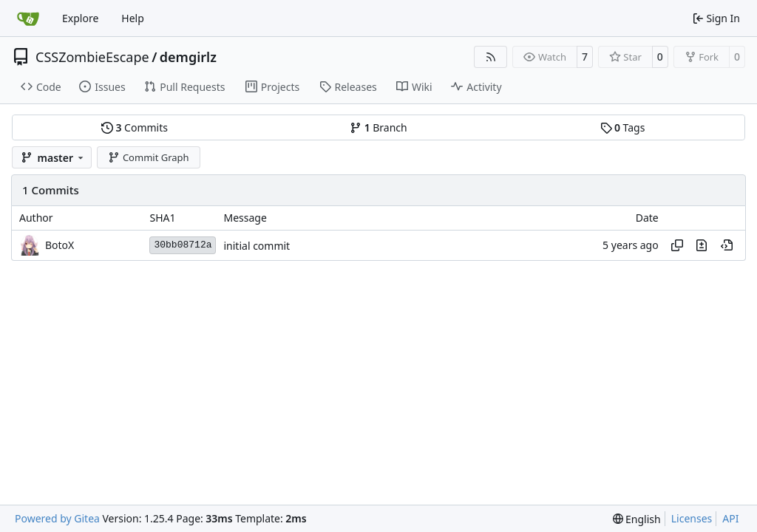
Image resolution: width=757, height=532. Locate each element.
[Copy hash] (677, 245)
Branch (378, 127)
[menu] (637, 519)
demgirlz (188, 57)
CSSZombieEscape (92, 57)
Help (133, 18)
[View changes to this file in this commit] (702, 245)
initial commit (257, 246)
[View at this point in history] (727, 245)
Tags (623, 127)
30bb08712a (183, 245)
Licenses (692, 518)
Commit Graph (148, 157)
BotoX (60, 245)
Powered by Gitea (57, 518)
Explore (80, 18)
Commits (135, 127)
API (730, 518)
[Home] (28, 18)
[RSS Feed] (491, 57)
